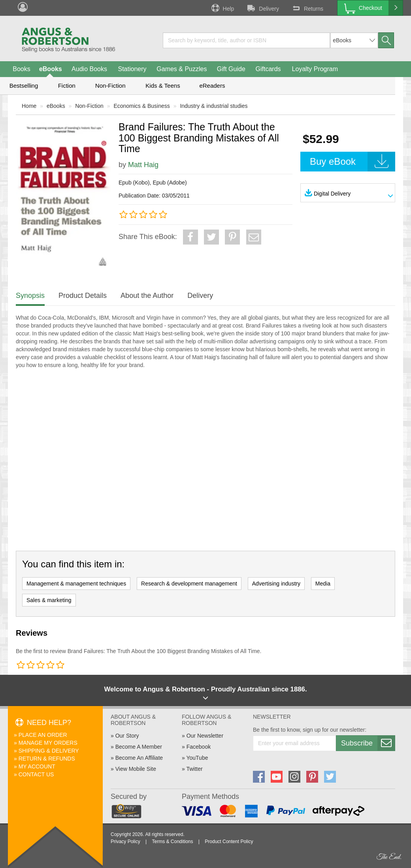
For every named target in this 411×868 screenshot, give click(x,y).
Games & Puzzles (182, 69)
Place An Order (43, 735)
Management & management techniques (76, 584)
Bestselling (24, 86)
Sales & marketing (49, 600)
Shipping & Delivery (49, 751)
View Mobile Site (136, 769)
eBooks (51, 69)
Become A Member (139, 747)
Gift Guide (231, 69)
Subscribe (368, 743)
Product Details (83, 296)
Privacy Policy (125, 842)
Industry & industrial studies (214, 106)
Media (323, 584)
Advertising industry (276, 584)
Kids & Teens (163, 86)
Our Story (127, 736)
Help (222, 8)
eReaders (212, 86)
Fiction (67, 86)
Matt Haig (143, 165)
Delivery (262, 8)
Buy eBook (353, 162)
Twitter (194, 769)
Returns (307, 8)
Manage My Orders (48, 743)
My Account (37, 766)
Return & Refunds (47, 759)
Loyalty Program (315, 69)
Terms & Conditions (172, 842)
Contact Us (36, 774)
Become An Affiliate (139, 758)
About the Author (147, 296)
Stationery (132, 69)
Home (29, 106)
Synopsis (30, 296)
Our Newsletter (205, 736)
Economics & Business (141, 106)
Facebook (199, 747)
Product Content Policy (229, 842)
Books (21, 69)
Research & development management (189, 584)
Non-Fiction (110, 86)
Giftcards (268, 69)
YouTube (197, 758)
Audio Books (89, 69)
